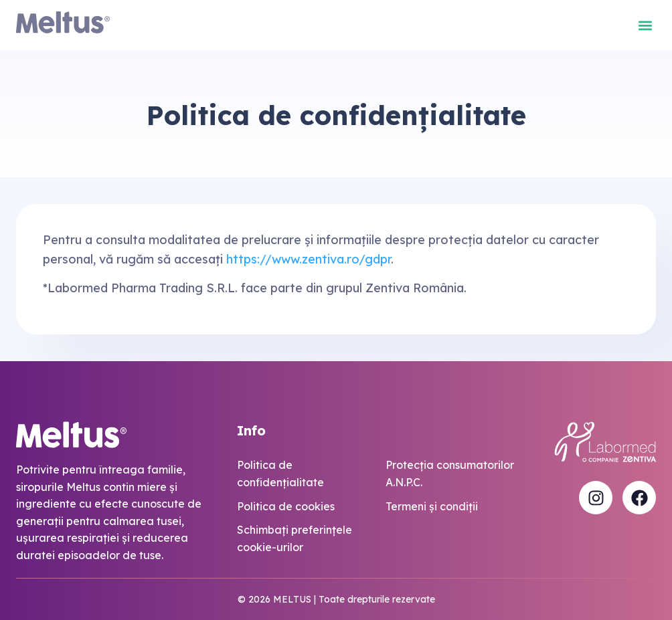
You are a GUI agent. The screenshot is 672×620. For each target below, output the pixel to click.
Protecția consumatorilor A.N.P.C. (450, 474)
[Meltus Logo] (63, 25)
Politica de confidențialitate (280, 474)
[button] (645, 25)
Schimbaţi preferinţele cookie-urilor (295, 538)
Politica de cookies (286, 506)
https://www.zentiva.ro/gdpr (309, 259)
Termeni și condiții (432, 506)
